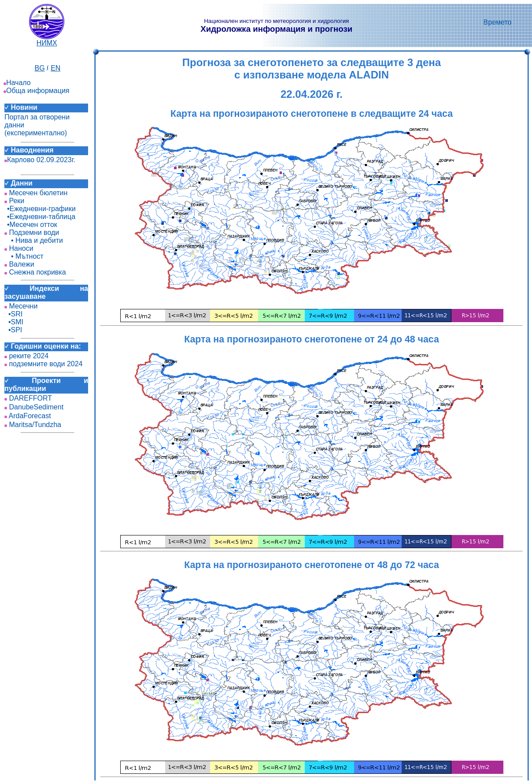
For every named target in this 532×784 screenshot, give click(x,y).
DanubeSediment (34, 407)
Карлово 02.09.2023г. (40, 160)
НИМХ (47, 40)
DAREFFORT (28, 398)
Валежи (19, 264)
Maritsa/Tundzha (33, 425)
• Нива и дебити (34, 240)
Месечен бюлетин (36, 193)
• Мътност (24, 256)
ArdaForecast (28, 416)
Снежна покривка (35, 272)
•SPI (13, 330)
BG (40, 68)
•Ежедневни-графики (40, 209)
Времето (498, 22)
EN (55, 68)
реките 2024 (26, 356)
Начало (17, 83)
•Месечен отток (31, 225)
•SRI (13, 314)
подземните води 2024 (44, 364)
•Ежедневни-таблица (40, 217)
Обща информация (37, 91)
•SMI (14, 322)
